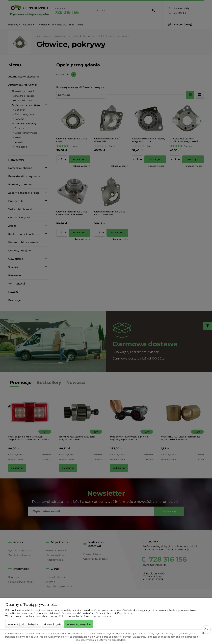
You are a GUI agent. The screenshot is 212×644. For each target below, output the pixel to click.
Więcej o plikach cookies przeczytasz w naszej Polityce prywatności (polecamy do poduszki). (59, 616)
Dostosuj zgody (53, 624)
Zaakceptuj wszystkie (79, 624)
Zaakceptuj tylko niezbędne (23, 624)
